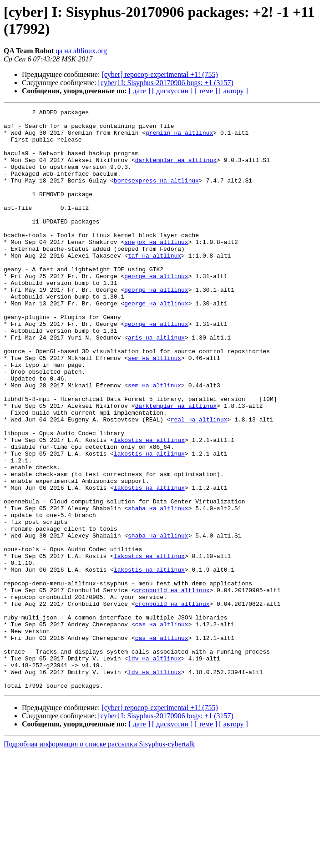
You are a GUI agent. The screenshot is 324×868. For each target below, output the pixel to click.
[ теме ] (206, 91)
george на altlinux (156, 310)
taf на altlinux (154, 285)
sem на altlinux (154, 408)
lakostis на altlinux (149, 507)
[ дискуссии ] (172, 91)
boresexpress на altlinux (156, 195)
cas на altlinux (162, 728)
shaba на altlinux (158, 589)
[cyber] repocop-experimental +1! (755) (160, 74)
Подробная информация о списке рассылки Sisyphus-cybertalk (99, 860)
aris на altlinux (156, 384)
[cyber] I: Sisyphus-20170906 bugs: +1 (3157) (166, 83)
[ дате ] (139, 91)
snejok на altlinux (156, 269)
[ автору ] (233, 91)
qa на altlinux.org (81, 51)
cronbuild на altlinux (172, 687)
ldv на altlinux (154, 769)
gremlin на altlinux (179, 138)
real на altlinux (199, 482)
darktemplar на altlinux (176, 171)
